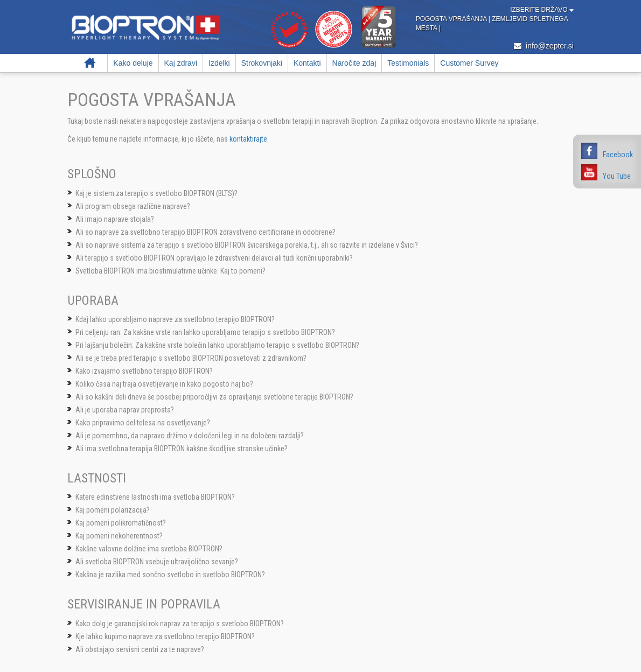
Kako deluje (133, 63)
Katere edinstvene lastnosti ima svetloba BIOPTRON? (155, 497)
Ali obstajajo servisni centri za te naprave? (140, 649)
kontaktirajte (248, 139)
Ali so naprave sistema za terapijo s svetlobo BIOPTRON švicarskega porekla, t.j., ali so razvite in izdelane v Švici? (247, 245)
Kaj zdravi (181, 63)
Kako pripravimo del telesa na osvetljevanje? (143, 423)
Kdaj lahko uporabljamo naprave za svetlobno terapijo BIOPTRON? (175, 319)
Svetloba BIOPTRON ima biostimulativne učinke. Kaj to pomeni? (170, 271)
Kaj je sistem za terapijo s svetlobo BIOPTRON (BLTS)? (156, 193)
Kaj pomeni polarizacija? (113, 510)
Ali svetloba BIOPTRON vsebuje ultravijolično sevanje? (157, 562)
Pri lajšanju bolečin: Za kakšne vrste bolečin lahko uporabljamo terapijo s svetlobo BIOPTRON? (217, 345)
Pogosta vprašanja (452, 19)
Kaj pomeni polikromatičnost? (121, 523)
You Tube (617, 176)
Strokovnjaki (262, 63)
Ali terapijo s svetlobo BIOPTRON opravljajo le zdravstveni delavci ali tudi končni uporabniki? (214, 258)
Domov (90, 63)
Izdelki (219, 63)
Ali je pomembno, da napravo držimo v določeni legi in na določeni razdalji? (190, 436)
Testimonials (408, 63)
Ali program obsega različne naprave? (133, 206)
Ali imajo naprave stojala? (115, 219)
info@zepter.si (544, 46)
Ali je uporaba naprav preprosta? (125, 410)
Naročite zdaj (354, 63)
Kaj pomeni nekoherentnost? (119, 536)
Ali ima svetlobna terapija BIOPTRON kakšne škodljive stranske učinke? (182, 449)
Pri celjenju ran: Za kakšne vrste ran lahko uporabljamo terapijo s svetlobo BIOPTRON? (205, 332)
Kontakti (307, 63)
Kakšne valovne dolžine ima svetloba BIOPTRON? (149, 549)
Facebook (618, 155)
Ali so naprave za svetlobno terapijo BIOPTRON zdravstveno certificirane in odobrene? (205, 232)
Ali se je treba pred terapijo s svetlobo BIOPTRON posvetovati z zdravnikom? (191, 358)
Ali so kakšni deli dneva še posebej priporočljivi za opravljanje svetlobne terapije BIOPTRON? (214, 397)
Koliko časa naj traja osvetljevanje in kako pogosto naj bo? (164, 384)
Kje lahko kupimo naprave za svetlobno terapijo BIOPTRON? (165, 636)
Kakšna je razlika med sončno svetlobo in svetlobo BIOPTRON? (170, 575)
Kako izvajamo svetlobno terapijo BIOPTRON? (144, 371)
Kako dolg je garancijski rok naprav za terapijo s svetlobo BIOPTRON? (180, 624)
